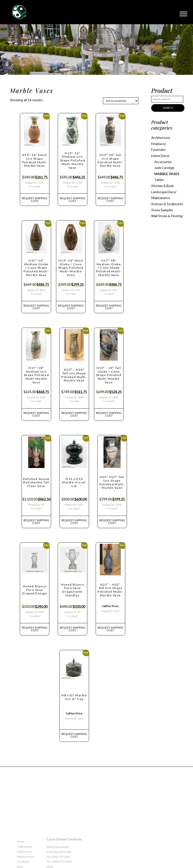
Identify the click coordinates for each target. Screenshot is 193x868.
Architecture (160, 137)
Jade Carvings (164, 164)
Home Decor (160, 153)
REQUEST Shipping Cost (35, 198)
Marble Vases (165, 170)
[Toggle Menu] (183, 14)
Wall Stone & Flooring (165, 209)
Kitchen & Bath (161, 181)
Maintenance (160, 192)
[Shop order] (121, 101)
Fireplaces (158, 142)
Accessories (163, 159)
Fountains (158, 148)
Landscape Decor (163, 186)
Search (167, 107)
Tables (159, 175)
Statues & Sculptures (165, 197)
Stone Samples (161, 203)
